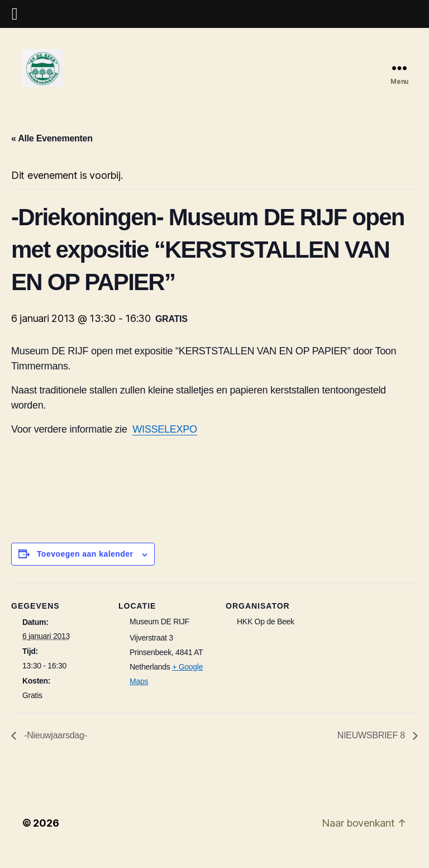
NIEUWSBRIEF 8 (372, 749)
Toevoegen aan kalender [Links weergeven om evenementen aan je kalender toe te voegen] (85, 567)
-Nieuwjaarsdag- (54, 749)
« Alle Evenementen (52, 151)
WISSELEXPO (165, 443)
